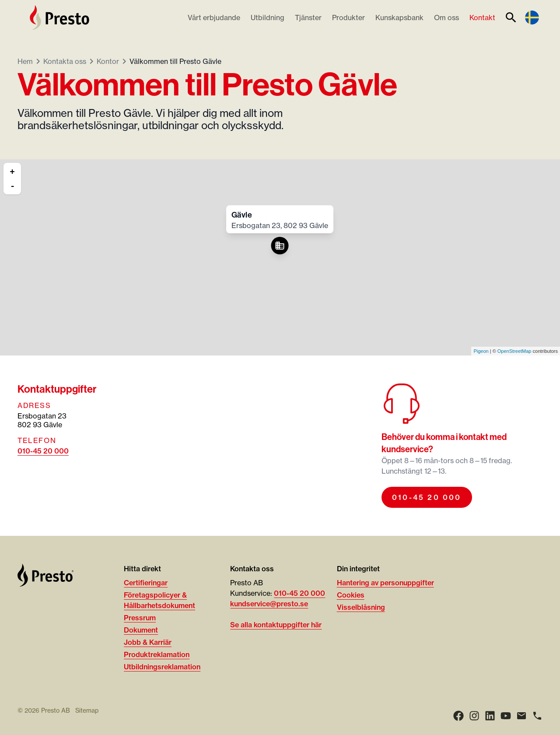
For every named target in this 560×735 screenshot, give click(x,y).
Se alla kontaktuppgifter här (276, 625)
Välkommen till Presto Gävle (175, 61)
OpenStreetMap (514, 351)
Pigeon (481, 351)
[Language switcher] (532, 18)
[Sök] (511, 18)
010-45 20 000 (43, 451)
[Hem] (59, 18)
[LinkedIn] (490, 716)
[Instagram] (474, 716)
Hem (25, 61)
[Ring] (537, 716)
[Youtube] (506, 716)
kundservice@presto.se (269, 604)
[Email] (521, 716)
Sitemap (87, 710)
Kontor (108, 61)
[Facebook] (458, 716)
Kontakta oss (65, 61)
